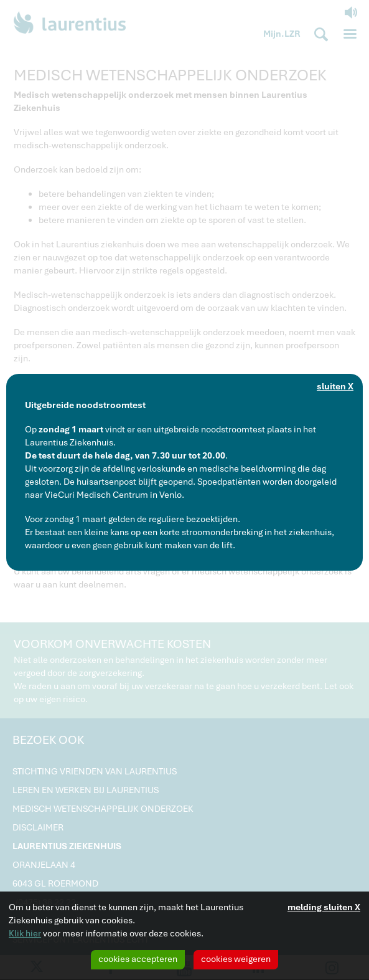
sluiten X (335, 386)
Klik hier (25, 933)
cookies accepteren (138, 959)
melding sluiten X (324, 907)
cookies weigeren (236, 959)
